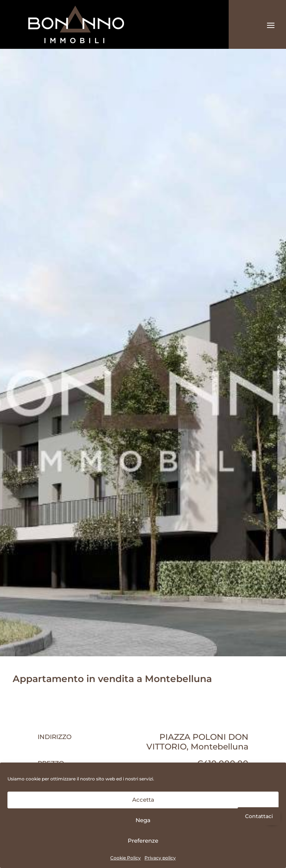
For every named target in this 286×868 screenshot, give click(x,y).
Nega (143, 820)
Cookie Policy (125, 858)
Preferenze (143, 841)
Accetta (143, 800)
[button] (272, 816)
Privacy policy (160, 858)
